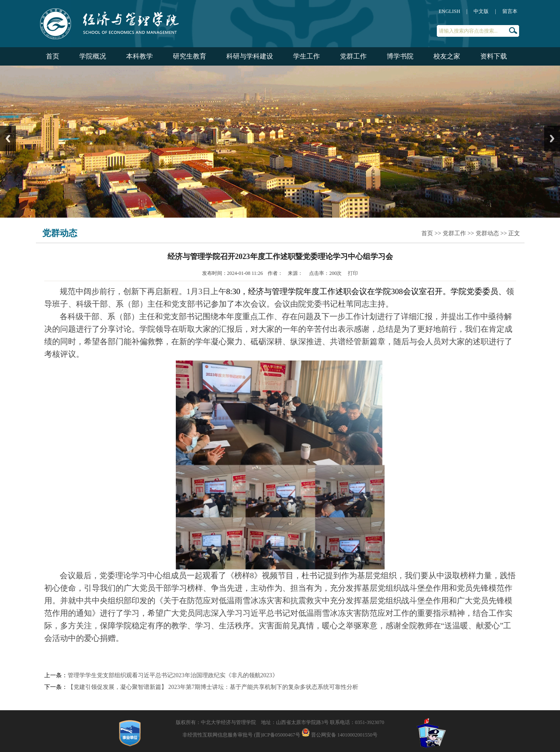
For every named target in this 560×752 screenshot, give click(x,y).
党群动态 (487, 233)
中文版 (481, 11)
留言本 (510, 11)
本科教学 (139, 56)
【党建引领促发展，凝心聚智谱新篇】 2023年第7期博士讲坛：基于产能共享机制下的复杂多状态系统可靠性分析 (213, 687)
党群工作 (353, 56)
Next (552, 138)
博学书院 (400, 56)
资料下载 (494, 56)
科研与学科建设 (250, 56)
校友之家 (447, 56)
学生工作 (307, 56)
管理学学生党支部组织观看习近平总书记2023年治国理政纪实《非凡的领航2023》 (173, 675)
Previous (8, 138)
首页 (53, 56)
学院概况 (93, 56)
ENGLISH (450, 11)
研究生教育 (190, 56)
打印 (353, 273)
